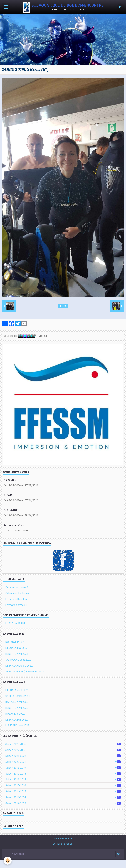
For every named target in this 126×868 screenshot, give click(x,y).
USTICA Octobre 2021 (18, 696)
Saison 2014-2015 (63, 791)
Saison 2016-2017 (63, 780)
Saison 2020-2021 (63, 762)
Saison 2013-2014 (63, 797)
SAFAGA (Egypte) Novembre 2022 (25, 672)
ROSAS (8, 495)
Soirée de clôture (14, 525)
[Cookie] (8, 861)
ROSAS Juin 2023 (15, 642)
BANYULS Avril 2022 (17, 702)
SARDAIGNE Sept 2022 (18, 660)
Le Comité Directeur (17, 599)
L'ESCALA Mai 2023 (16, 648)
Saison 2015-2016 (63, 785)
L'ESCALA (10, 480)
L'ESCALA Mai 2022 (16, 720)
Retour (63, 306)
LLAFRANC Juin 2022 (17, 726)
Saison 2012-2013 (63, 803)
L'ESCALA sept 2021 (17, 690)
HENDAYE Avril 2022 (17, 708)
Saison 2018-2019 (63, 768)
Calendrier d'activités (17, 593)
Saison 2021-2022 (63, 756)
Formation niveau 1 (16, 605)
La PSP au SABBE (15, 624)
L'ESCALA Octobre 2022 (19, 666)
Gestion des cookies (63, 844)
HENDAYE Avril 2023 (17, 654)
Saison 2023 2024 (63, 744)
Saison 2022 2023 (63, 750)
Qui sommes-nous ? (17, 587)
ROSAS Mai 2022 (15, 714)
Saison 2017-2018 (63, 774)
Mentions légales (63, 839)
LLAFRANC (11, 510)
